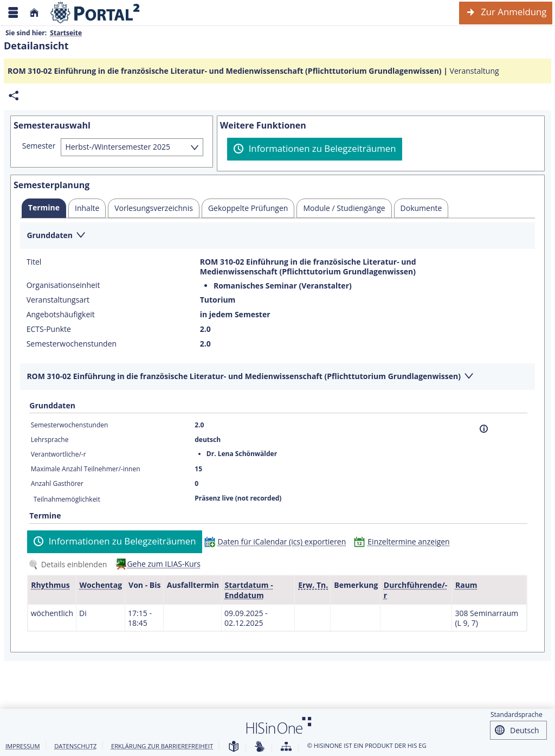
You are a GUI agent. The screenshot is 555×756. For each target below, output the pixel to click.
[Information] (484, 429)
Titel (34, 262)
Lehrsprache (50, 440)
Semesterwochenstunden (72, 344)
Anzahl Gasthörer (57, 483)
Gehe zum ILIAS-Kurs (164, 564)
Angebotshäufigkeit (61, 315)
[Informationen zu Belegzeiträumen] (315, 149)
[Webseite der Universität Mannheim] (95, 13)
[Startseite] (34, 13)
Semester (39, 146)
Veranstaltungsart (58, 300)
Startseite (66, 33)
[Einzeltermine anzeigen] (404, 542)
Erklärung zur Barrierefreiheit (162, 746)
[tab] (44, 208)
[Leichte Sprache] (234, 747)
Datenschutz (75, 746)
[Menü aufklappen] (13, 13)
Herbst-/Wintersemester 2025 (118, 147)
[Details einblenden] (70, 564)
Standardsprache (517, 715)
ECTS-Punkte (49, 329)
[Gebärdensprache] (260, 747)
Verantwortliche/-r (59, 454)
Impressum (23, 746)
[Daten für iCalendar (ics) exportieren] (278, 542)
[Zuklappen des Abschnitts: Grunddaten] (277, 236)
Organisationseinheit (63, 285)
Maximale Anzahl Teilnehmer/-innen (86, 469)
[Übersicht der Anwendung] (286, 747)
